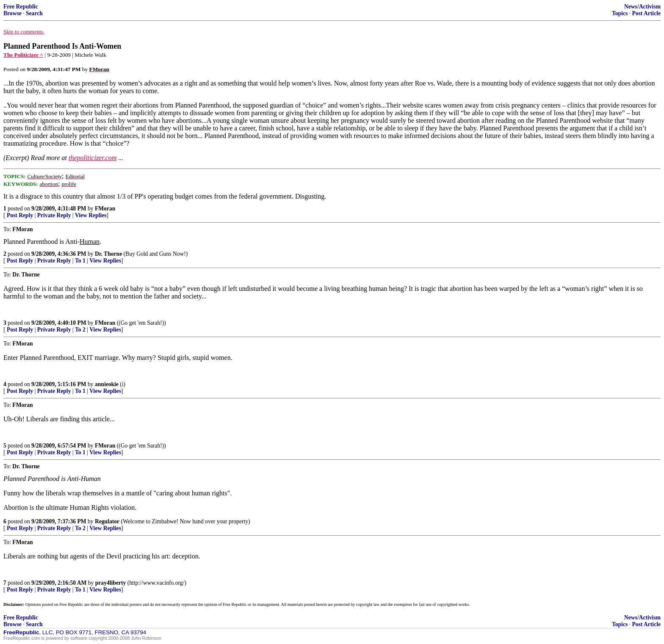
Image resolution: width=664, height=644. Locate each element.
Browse (12, 13)
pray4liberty (111, 583)
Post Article (646, 13)
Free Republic (21, 7)
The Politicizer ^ (23, 55)
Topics (620, 13)
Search (34, 13)
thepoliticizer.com (93, 158)
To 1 (80, 261)
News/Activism (642, 7)
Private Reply (54, 215)
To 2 (80, 330)
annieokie (107, 384)
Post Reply (20, 215)
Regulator (107, 521)
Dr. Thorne (108, 254)
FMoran (105, 209)
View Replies (91, 215)
